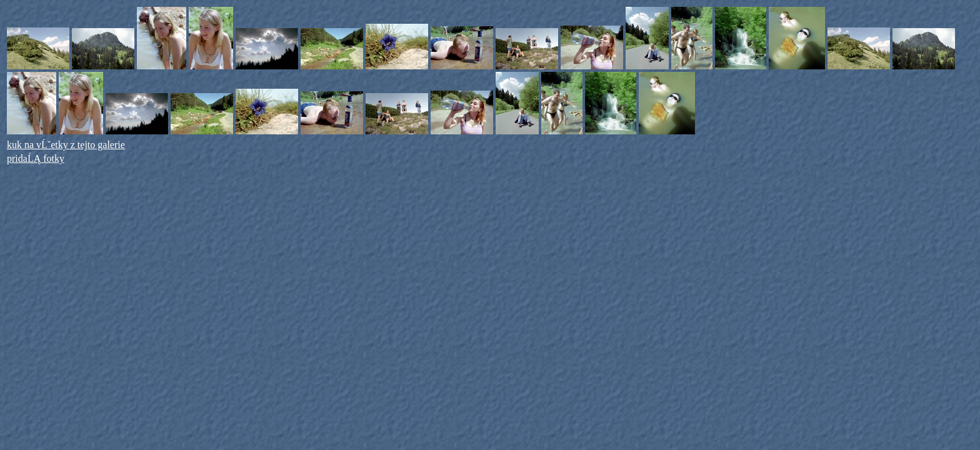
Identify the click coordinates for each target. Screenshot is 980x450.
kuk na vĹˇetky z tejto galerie (66, 145)
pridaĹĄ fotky (36, 158)
